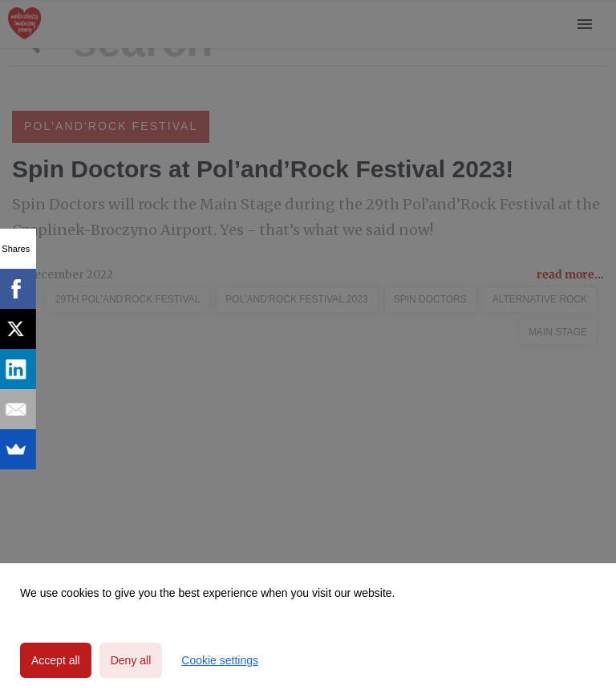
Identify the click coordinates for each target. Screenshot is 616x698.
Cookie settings (220, 660)
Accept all (56, 660)
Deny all (131, 660)
